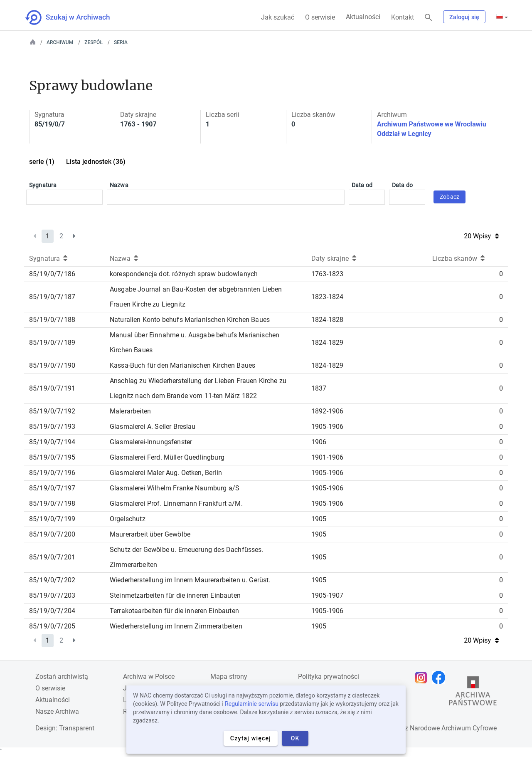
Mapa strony (229, 677)
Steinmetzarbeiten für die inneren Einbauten (175, 595)
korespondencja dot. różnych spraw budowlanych (184, 274)
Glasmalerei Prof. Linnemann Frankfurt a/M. (176, 503)
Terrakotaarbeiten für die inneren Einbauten (174, 611)
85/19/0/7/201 (52, 557)
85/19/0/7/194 (52, 442)
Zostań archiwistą (62, 677)
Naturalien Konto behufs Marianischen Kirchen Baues (190, 320)
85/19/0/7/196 (52, 473)
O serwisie (320, 17)
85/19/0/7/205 (52, 626)
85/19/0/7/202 (52, 580)
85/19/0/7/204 (52, 611)
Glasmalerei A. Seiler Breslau (153, 427)
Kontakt (403, 17)
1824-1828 (327, 320)
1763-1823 (327, 274)
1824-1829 (327, 343)
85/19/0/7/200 (52, 534)
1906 (319, 442)
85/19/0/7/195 (52, 457)
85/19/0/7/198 (52, 503)
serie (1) (42, 162)
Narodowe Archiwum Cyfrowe (453, 728)
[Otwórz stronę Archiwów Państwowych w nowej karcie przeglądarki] (473, 693)
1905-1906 (327, 427)
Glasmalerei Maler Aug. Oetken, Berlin (166, 473)
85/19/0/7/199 (52, 519)
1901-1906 (327, 457)
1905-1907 (327, 595)
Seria (121, 42)
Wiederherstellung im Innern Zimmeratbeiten (176, 626)
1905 (319, 519)
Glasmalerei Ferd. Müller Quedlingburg (167, 457)
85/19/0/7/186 (52, 274)
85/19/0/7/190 (52, 365)
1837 (319, 388)
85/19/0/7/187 (52, 297)
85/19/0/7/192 (52, 411)
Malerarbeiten (130, 411)
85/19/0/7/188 (52, 320)
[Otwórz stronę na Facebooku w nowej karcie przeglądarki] (441, 678)
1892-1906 (327, 411)
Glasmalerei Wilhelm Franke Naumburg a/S (175, 488)
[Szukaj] (429, 18)
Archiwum (60, 42)
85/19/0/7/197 (52, 488)
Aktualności (363, 17)
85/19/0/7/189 (52, 343)
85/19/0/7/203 (52, 595)
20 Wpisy (481, 236)
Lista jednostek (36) (96, 162)
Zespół (94, 42)
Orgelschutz (128, 519)
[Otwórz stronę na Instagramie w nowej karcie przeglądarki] (423, 678)
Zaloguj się (464, 17)
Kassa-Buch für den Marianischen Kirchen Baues (182, 365)
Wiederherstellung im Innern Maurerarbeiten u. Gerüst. (190, 580)
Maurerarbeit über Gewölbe (150, 534)
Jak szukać (278, 17)
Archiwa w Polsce (149, 677)
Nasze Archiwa (57, 711)
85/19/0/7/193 (52, 427)
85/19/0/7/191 (52, 388)
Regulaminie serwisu (252, 704)
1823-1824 (327, 297)
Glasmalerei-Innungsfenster (151, 442)
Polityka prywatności (329, 677)
